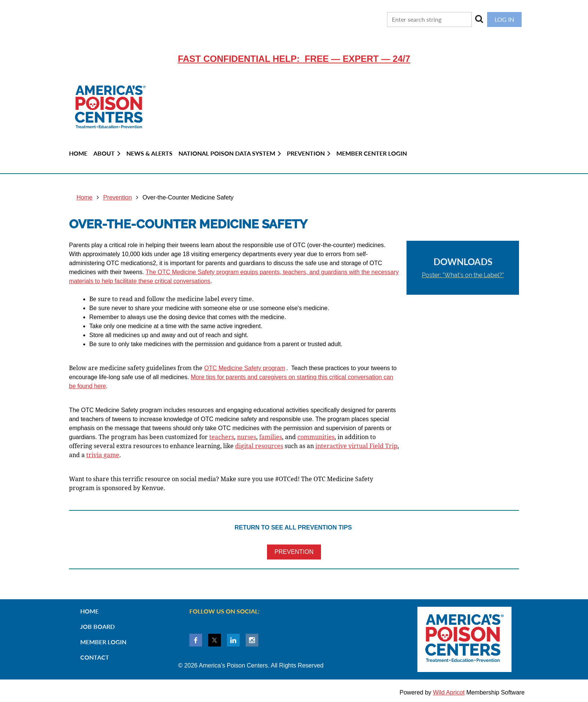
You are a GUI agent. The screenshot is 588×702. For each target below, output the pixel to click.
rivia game (103, 455)
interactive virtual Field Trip (356, 446)
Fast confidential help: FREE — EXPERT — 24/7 (294, 59)
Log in (504, 19)
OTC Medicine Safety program (244, 368)
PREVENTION (294, 552)
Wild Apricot (448, 692)
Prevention (118, 197)
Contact (95, 657)
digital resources (259, 446)
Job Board (97, 626)
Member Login (103, 642)
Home (85, 197)
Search (479, 19)
